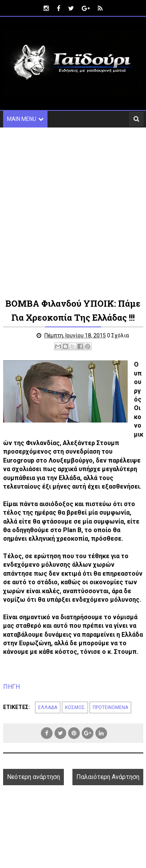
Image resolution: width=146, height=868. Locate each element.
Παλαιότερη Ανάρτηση (108, 777)
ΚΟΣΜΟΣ (75, 707)
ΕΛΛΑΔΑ (48, 707)
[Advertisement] (73, 212)
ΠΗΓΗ (11, 687)
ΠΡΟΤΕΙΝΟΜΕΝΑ (110, 707)
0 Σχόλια (118, 335)
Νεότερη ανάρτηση (33, 777)
